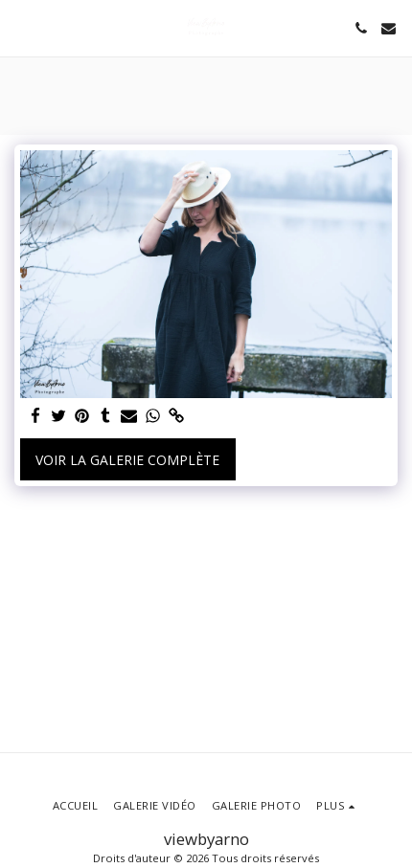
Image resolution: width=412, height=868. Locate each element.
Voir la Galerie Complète (127, 460)
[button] (21, 27)
